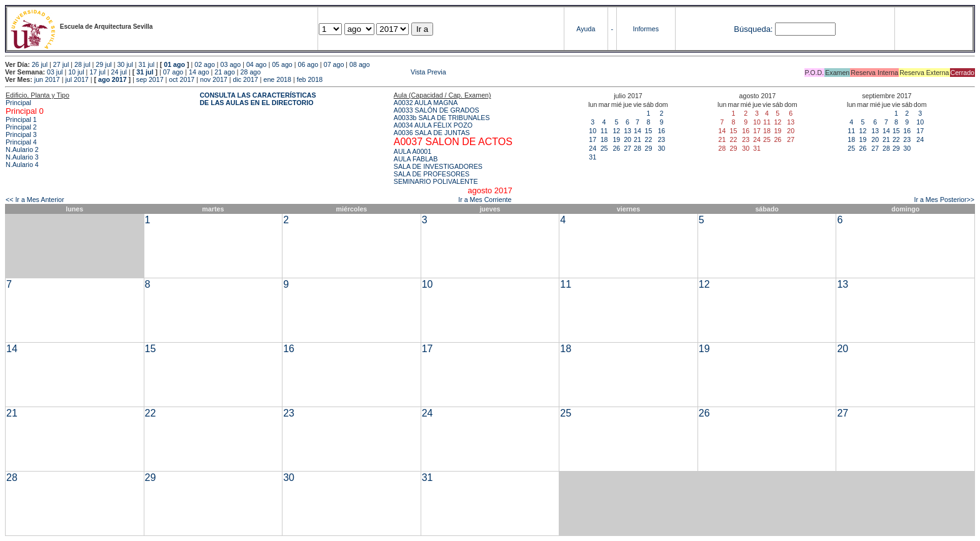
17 (592, 139)
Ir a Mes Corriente (485, 200)
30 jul (125, 64)
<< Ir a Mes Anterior (35, 200)
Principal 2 (21, 127)
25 (604, 148)
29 (648, 148)
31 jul (147, 64)
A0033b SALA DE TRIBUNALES (442, 118)
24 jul (119, 72)
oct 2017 (182, 79)
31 (592, 157)
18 (604, 139)
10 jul (76, 72)
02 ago (205, 64)
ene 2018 (277, 79)
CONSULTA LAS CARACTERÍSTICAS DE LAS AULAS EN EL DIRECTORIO (257, 99)
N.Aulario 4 (22, 164)
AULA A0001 (412, 151)
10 (592, 131)
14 (637, 131)
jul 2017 (77, 79)
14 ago (199, 72)
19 (616, 139)
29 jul (103, 64)
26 (616, 148)
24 (592, 148)
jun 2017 (47, 79)
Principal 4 (21, 142)
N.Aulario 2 (22, 149)
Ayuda (586, 29)
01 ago (174, 64)
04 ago (257, 64)
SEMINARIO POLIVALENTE (436, 181)
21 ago (225, 72)
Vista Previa (354, 72)
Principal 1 (21, 119)
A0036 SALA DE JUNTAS (432, 133)
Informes (646, 29)
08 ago (360, 64)
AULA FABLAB (416, 159)
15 (648, 131)
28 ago (251, 72)
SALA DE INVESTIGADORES (438, 166)
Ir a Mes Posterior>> (944, 200)
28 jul (82, 64)
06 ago (308, 64)
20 (627, 139)
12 (616, 131)
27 (627, 148)
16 (661, 131)
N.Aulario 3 (22, 157)
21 (637, 139)
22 (648, 139)
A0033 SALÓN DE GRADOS (437, 110)
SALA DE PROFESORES (432, 174)
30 (661, 148)
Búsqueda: (753, 29)
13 (627, 131)
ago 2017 (112, 79)
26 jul (40, 64)
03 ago (231, 64)
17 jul (97, 72)
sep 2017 (150, 79)
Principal (18, 103)
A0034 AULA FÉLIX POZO (433, 125)
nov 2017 (214, 79)
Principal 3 (21, 134)
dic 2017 (246, 79)
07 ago (334, 64)
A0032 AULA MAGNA (426, 103)
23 (661, 139)
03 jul (55, 72)
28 (637, 148)
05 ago (282, 64)
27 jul (61, 64)
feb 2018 (310, 79)
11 (604, 131)
